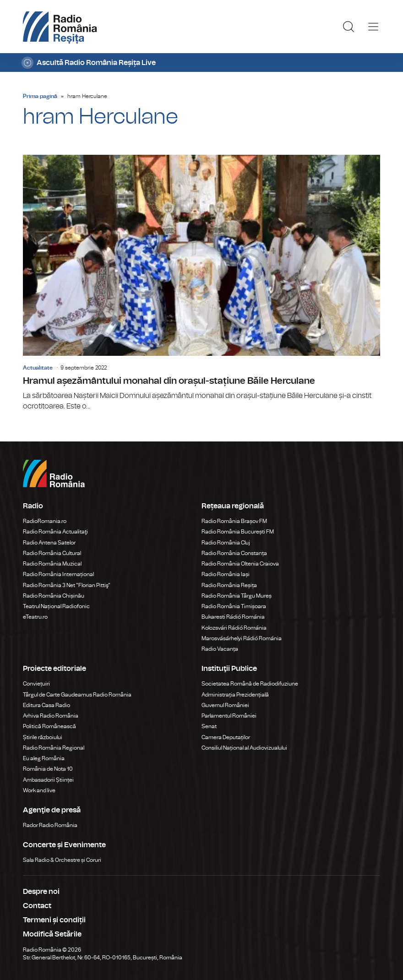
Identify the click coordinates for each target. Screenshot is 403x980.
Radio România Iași (226, 574)
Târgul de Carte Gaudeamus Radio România (77, 695)
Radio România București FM (238, 532)
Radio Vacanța (220, 649)
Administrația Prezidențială (235, 695)
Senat (209, 726)
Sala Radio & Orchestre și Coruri (62, 860)
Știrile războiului (43, 737)
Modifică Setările (52, 934)
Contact (37, 906)
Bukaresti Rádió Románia (233, 617)
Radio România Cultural (52, 553)
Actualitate (38, 368)
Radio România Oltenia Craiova (240, 564)
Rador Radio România (50, 825)
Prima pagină (40, 96)
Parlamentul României (229, 716)
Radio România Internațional (58, 574)
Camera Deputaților (226, 737)
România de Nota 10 (48, 769)
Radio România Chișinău (54, 596)
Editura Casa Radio (46, 705)
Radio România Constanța (234, 553)
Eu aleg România (44, 758)
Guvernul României (225, 705)
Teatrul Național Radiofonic (56, 606)
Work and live (39, 790)
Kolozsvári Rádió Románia (234, 628)
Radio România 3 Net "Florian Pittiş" (67, 585)
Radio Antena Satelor (49, 543)
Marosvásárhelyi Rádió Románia (242, 638)
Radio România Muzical (52, 564)
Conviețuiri (36, 684)
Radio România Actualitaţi (55, 532)
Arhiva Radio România (51, 716)
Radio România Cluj (226, 543)
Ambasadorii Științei (48, 780)
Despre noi (41, 892)
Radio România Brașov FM (234, 521)
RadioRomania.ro (45, 521)
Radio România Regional (54, 748)
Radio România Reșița (229, 585)
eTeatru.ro (35, 617)
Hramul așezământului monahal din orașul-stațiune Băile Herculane (201, 283)
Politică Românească (49, 726)
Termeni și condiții (54, 920)
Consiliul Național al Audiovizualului (244, 748)
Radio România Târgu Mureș (237, 596)
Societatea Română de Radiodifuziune (250, 684)
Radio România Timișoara (234, 606)
